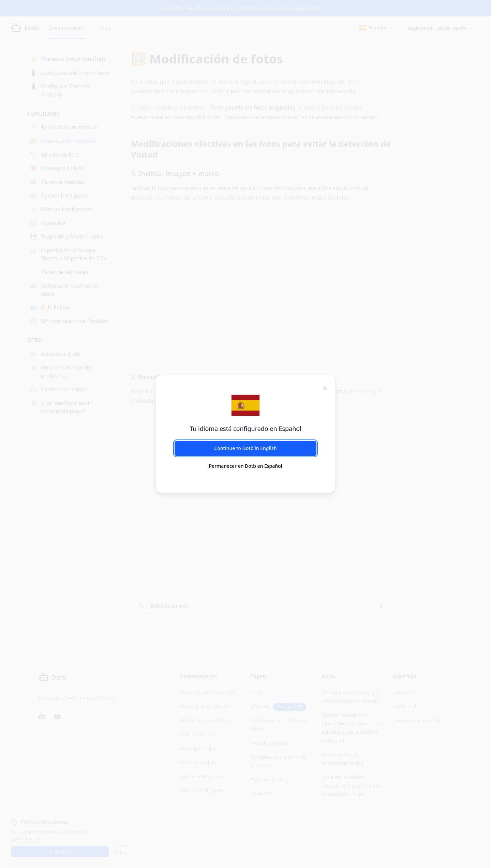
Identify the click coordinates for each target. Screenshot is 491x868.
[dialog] (245, 434)
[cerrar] (325, 388)
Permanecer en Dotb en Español (246, 466)
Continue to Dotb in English (245, 448)
